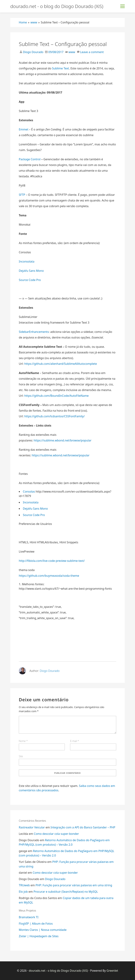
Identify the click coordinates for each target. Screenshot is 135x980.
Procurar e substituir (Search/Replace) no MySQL (66, 892)
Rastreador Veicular (32, 827)
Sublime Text (60, 68)
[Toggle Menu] (122, 6)
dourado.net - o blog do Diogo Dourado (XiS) (57, 6)
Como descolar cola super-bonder (56, 834)
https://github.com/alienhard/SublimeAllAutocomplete (61, 364)
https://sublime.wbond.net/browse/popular (63, 440)
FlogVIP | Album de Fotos (36, 924)
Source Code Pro (30, 280)
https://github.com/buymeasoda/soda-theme (49, 576)
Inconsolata (27, 261)
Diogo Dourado (33, 52)
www (72, 52)
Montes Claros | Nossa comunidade (43, 930)
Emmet (24, 129)
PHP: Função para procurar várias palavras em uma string (74, 885)
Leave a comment (92, 52)
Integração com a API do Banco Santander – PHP (83, 827)
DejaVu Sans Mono (31, 271)
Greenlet (112, 971)
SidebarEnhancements (34, 332)
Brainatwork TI (29, 917)
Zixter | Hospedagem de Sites (39, 936)
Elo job (23, 892)
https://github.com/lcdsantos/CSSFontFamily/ (54, 416)
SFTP (22, 195)
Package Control (30, 159)
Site (21, 756)
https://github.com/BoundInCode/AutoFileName (57, 396)
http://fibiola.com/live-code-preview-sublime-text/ (52, 561)
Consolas (29, 492)
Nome (23, 741)
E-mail (75, 741)
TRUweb (24, 885)
